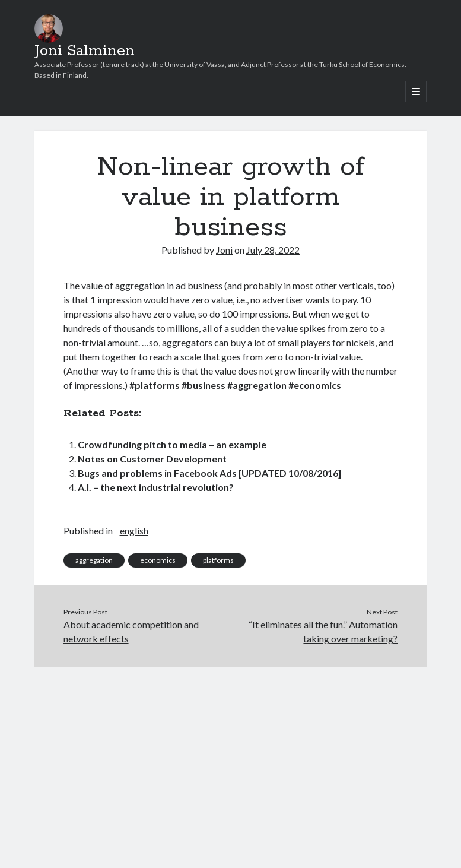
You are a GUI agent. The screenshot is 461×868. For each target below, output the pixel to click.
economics (158, 560)
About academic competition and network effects (131, 631)
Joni (224, 250)
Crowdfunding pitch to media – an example (172, 444)
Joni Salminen (85, 51)
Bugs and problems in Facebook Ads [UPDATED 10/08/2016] (209, 473)
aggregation (94, 560)
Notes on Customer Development (152, 459)
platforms (218, 560)
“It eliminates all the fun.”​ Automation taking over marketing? (323, 631)
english (134, 530)
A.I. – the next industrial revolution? (156, 487)
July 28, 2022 (273, 250)
